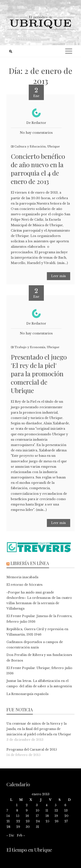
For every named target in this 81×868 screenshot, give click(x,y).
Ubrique (54, 146)
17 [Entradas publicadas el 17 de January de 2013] (37, 816)
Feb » (21, 835)
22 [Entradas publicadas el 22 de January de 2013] (18, 821)
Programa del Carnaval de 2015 (32, 750)
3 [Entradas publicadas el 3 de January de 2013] (37, 805)
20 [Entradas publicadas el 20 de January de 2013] (66, 816)
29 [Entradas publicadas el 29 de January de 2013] (18, 827)
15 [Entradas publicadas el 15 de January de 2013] (18, 816)
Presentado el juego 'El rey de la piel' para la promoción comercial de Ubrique (39, 374)
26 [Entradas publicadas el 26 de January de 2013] (57, 821)
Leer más (59, 276)
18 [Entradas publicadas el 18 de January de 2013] (47, 816)
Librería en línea (30, 563)
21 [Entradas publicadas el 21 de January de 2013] (8, 821)
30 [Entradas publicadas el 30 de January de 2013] (28, 827)
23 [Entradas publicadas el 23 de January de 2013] (28, 821)
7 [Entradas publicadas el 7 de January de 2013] (7, 810)
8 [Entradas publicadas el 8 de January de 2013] (17, 810)
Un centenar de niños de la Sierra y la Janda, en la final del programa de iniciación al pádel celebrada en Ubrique (39, 729)
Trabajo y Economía (30, 347)
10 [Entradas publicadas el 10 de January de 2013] (38, 810)
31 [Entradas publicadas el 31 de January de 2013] (37, 827)
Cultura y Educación (30, 146)
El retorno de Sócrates (25, 585)
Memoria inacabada (22, 577)
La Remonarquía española (27, 694)
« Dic (10, 835)
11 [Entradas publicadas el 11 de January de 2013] (47, 810)
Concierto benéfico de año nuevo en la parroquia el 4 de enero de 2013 (38, 169)
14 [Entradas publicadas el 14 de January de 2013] (8, 816)
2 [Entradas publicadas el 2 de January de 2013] (27, 805)
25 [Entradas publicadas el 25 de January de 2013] (47, 821)
